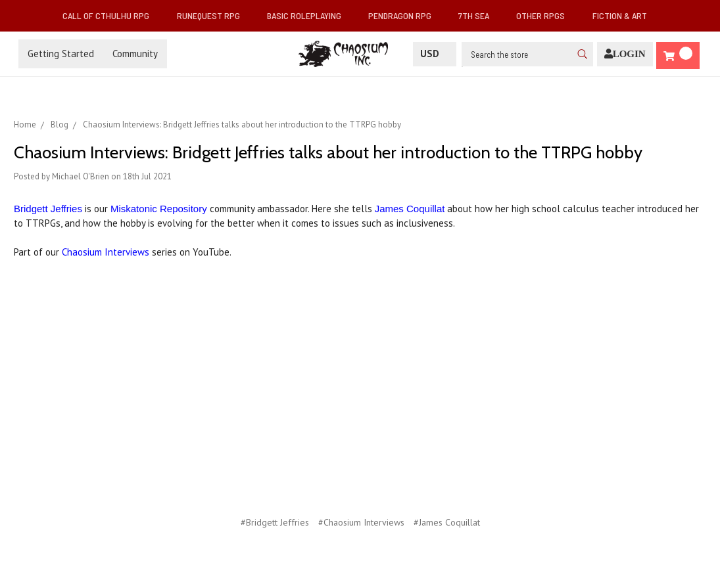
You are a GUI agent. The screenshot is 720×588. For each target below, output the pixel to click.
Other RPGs (546, 15)
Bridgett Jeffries (48, 209)
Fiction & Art (625, 15)
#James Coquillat (447, 522)
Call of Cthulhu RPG (111, 15)
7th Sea (479, 15)
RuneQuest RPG (214, 15)
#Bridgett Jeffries (275, 522)
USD (435, 54)
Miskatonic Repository (159, 209)
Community (135, 54)
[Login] (625, 54)
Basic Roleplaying (309, 15)
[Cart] (678, 56)
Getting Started (61, 54)
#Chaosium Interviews (361, 522)
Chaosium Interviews (106, 252)
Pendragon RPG (405, 15)
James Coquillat (410, 209)
